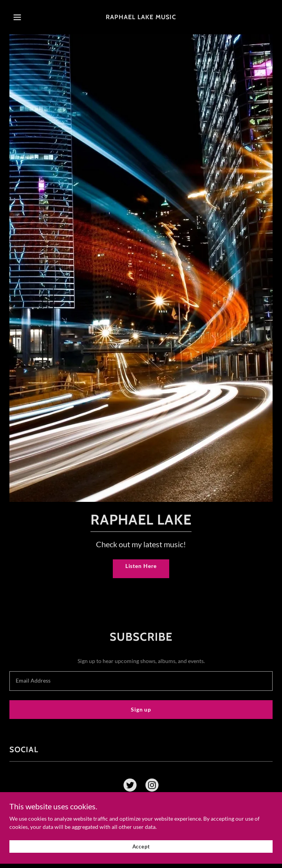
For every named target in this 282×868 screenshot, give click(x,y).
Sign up (141, 709)
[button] (27, 17)
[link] (141, 17)
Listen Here (141, 566)
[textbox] (141, 681)
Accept (141, 850)
